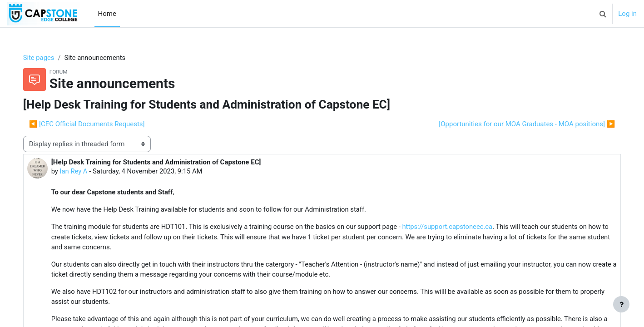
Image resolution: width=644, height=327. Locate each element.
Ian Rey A (83, 172)
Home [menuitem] (107, 14)
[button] (603, 14)
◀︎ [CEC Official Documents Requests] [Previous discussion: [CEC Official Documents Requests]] (96, 124)
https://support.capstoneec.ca (463, 228)
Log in (627, 14)
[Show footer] (621, 304)
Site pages (48, 58)
